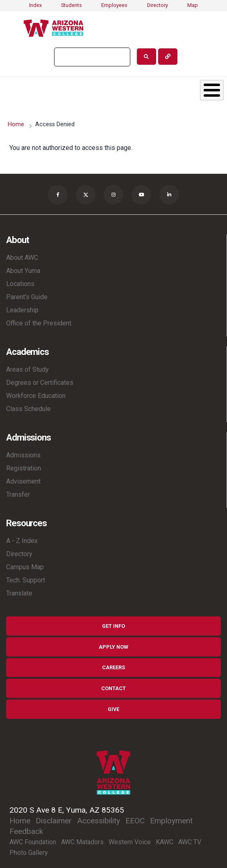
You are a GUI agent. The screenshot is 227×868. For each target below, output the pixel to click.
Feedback (26, 831)
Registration (24, 468)
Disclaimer (54, 821)
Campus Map (25, 567)
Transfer (18, 494)
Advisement (23, 481)
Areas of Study (27, 369)
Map (193, 5)
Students (72, 5)
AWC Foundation (33, 842)
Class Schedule (28, 409)
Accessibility (99, 821)
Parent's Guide (27, 297)
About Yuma (23, 271)
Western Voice (130, 842)
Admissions (23, 455)
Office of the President (39, 323)
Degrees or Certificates (40, 383)
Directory (158, 5)
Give (113, 709)
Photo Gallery (29, 853)
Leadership (22, 310)
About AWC (22, 258)
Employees (114, 5)
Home (16, 124)
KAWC (165, 842)
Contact (113, 688)
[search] (91, 57)
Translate (19, 593)
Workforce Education (36, 396)
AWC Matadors (82, 842)
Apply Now (113, 647)
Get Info (113, 626)
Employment (171, 821)
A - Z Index (22, 541)
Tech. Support (26, 580)
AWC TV (190, 842)
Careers (113, 667)
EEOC (135, 821)
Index (35, 5)
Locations (20, 284)
